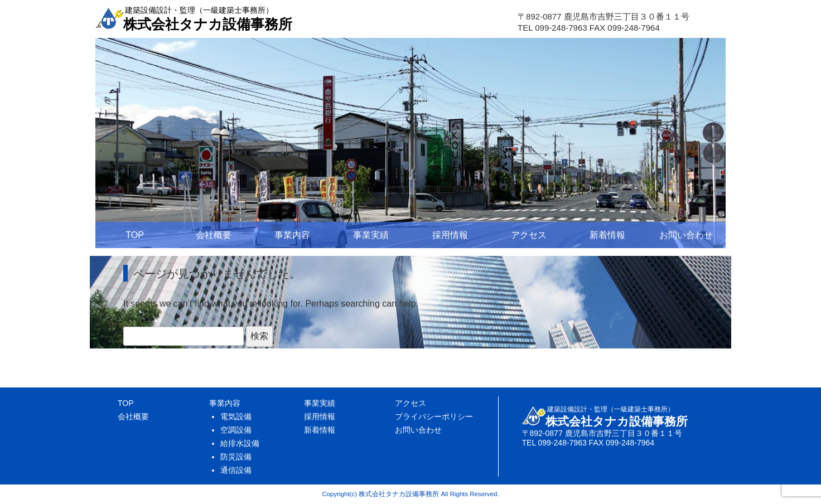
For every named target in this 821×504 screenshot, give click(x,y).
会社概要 (214, 235)
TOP (135, 235)
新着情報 (607, 235)
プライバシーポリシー (434, 416)
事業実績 (371, 235)
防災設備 (236, 457)
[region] (411, 143)
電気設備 (236, 416)
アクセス (529, 235)
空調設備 (236, 430)
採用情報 (450, 235)
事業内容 (292, 235)
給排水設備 (240, 443)
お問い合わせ (686, 235)
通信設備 (236, 470)
